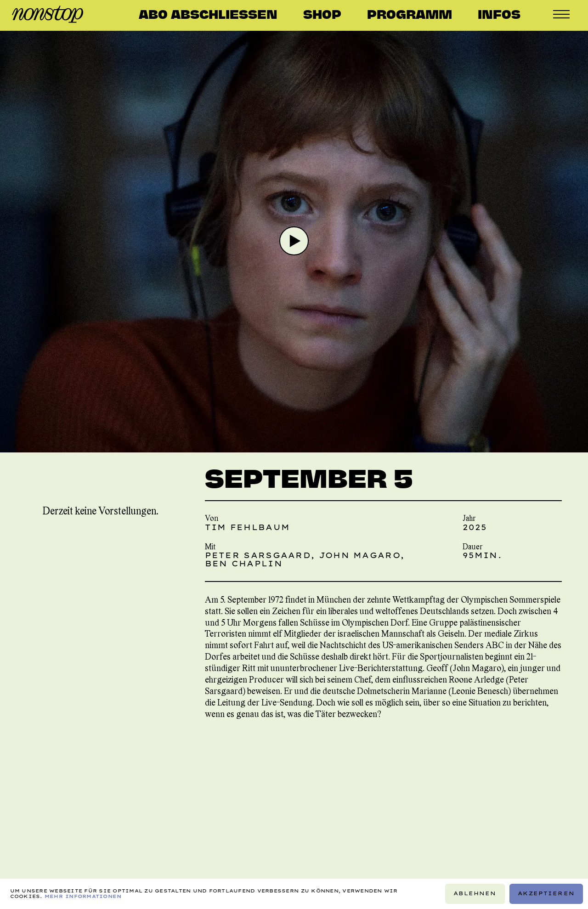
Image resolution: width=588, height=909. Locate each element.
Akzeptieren (546, 893)
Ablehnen (475, 893)
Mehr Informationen (83, 896)
